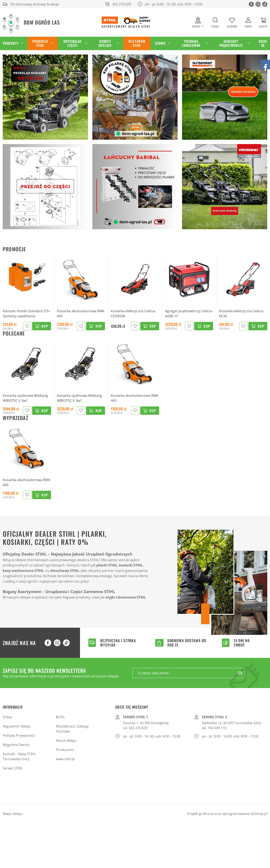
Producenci (65, 750)
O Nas (7, 717)
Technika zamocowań (191, 43)
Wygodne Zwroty (16, 745)
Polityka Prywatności (19, 735)
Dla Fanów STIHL (137, 43)
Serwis (160, 43)
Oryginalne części (73, 43)
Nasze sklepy (66, 740)
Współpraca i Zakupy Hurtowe (72, 729)
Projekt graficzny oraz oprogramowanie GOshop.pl (227, 814)
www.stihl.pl (65, 759)
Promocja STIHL (40, 43)
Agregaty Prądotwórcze (231, 43)
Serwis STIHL (13, 768)
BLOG (60, 717)
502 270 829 (122, 4)
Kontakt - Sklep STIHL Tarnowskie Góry (19, 756)
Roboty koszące (105, 43)
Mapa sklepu (13, 814)
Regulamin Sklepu (17, 726)
